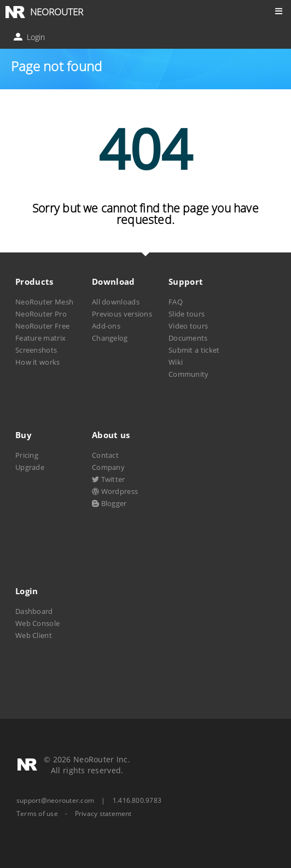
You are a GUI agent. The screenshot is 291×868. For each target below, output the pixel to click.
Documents (188, 338)
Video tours (188, 326)
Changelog (110, 338)
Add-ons (106, 326)
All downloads (116, 302)
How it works (38, 362)
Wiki (176, 362)
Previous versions (122, 314)
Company (108, 467)
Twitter (109, 479)
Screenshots (36, 350)
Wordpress (115, 491)
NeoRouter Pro (41, 314)
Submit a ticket (194, 350)
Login (30, 37)
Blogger (109, 503)
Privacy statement (103, 814)
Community (189, 374)
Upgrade (30, 467)
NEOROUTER (57, 12)
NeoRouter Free (42, 326)
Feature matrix (40, 338)
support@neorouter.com (55, 800)
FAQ (176, 302)
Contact (105, 455)
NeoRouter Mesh (44, 302)
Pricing (27, 455)
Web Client (34, 635)
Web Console (37, 623)
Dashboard (34, 611)
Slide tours (187, 314)
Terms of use (37, 814)
